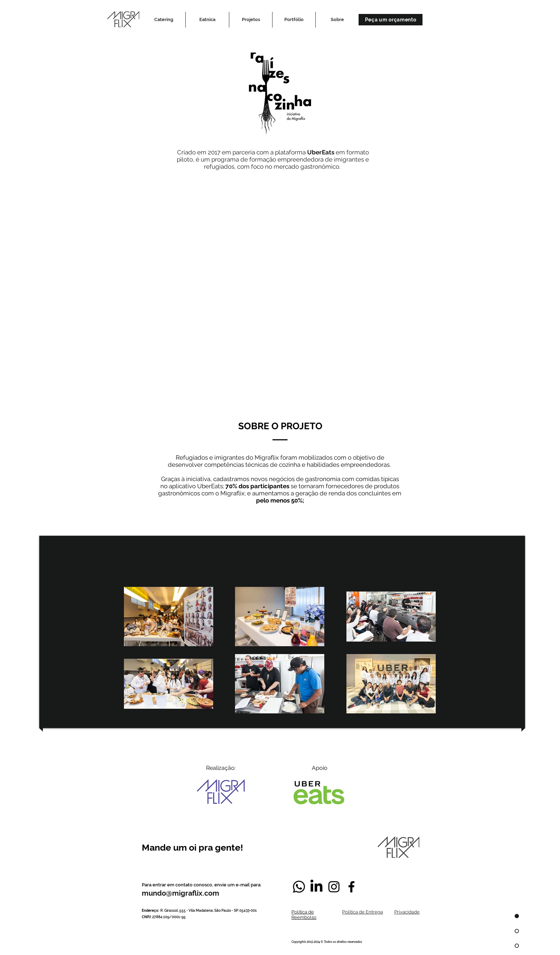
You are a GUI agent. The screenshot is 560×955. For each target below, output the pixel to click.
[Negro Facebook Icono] (351, 887)
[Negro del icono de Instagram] (334, 887)
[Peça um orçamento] (391, 20)
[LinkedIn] (316, 887)
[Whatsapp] (299, 887)
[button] (251, 20)
